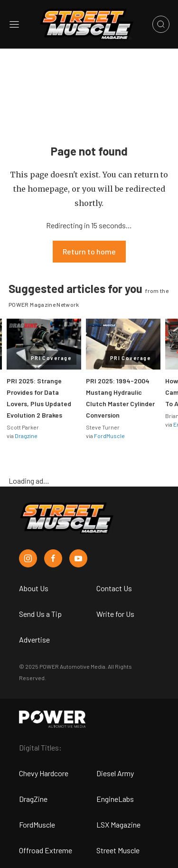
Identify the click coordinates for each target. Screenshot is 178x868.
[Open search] (161, 24)
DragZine (33, 799)
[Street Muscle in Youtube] (78, 558)
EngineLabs (115, 799)
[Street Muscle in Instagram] (28, 558)
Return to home (89, 251)
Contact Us (114, 588)
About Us (34, 588)
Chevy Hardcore (44, 773)
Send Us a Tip (40, 614)
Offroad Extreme (46, 850)
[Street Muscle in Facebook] (53, 558)
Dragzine (26, 436)
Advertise (34, 639)
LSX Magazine (118, 824)
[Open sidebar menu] (14, 24)
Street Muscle (118, 850)
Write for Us (115, 614)
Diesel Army (115, 773)
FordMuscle (109, 436)
